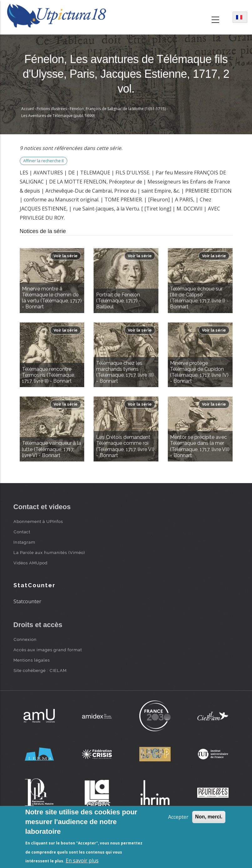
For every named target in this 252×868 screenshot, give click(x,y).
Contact (22, 532)
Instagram (24, 542)
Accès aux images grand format (48, 650)
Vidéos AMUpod (31, 563)
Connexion (25, 639)
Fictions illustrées (52, 109)
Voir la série (66, 256)
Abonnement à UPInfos (38, 521)
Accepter (178, 817)
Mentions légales (32, 660)
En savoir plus (82, 860)
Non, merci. (209, 817)
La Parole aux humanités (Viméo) (49, 552)
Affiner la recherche (44, 161)
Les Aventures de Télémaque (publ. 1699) (58, 116)
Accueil (28, 109)
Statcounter (27, 601)
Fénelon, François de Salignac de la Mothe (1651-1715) (118, 109)
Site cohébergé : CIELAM (40, 670)
